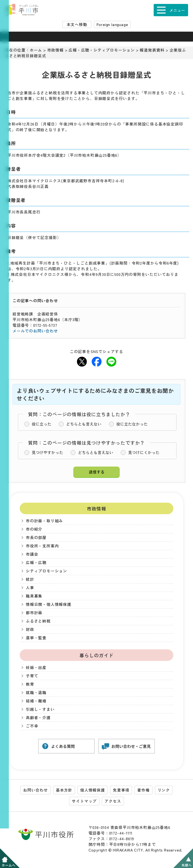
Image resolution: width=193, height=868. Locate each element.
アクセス (113, 801)
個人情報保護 (93, 790)
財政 (30, 629)
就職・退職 (36, 692)
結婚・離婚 (36, 701)
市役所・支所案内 (42, 546)
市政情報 (55, 50)
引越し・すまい (40, 709)
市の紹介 (34, 529)
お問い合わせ (36, 790)
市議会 (32, 554)
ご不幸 (32, 726)
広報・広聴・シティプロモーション (102, 50)
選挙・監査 (36, 638)
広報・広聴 (36, 562)
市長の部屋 (36, 537)
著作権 (143, 790)
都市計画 (34, 613)
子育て (32, 676)
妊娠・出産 (36, 667)
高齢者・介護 (38, 718)
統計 (30, 579)
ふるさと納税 (38, 621)
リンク (164, 790)
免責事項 (121, 790)
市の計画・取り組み (44, 521)
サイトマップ (84, 801)
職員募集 (34, 596)
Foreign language (112, 24)
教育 (30, 684)
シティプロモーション (46, 571)
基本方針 (64, 790)
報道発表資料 (152, 50)
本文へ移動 (77, 24)
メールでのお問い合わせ (35, 331)
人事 (30, 588)
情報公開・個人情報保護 (49, 604)
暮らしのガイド (96, 655)
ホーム (36, 50)
